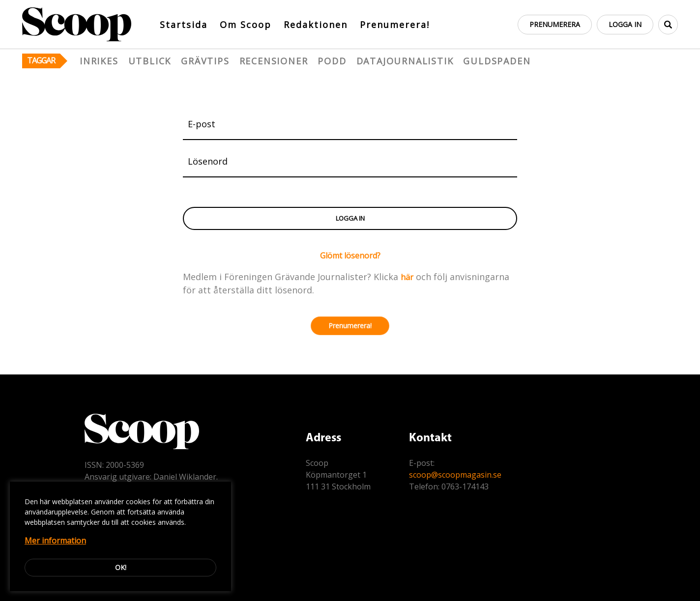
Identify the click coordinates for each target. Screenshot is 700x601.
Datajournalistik (405, 61)
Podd (332, 61)
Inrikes (99, 61)
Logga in (625, 24)
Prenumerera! (395, 25)
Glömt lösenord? (350, 256)
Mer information (55, 541)
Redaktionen (316, 25)
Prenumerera (555, 24)
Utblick (150, 61)
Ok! (121, 567)
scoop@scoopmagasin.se (455, 475)
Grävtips (205, 61)
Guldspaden (497, 61)
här (407, 277)
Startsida (184, 25)
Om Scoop (246, 25)
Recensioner (274, 61)
